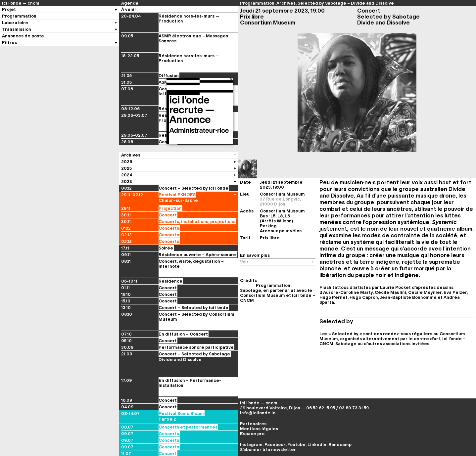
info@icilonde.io (258, 413)
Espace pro (252, 434)
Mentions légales (259, 429)
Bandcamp (340, 445)
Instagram (251, 445)
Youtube (297, 445)
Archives (286, 3)
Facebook (275, 445)
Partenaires (253, 424)
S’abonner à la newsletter (268, 450)
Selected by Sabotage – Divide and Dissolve (346, 3)
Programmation (257, 3)
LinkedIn (317, 445)
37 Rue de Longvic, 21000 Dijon (280, 202)
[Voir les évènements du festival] (235, 162)
